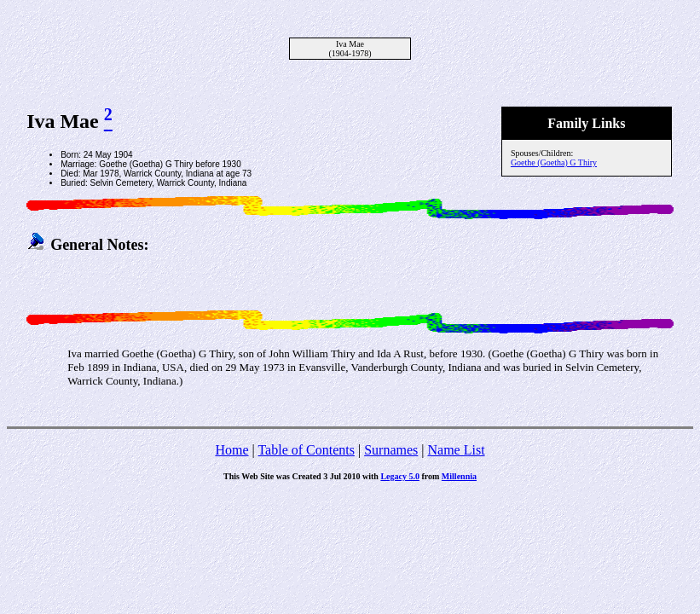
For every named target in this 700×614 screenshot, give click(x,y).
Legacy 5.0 (400, 476)
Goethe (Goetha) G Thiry (554, 162)
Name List (456, 450)
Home (231, 450)
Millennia (459, 476)
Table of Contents (306, 450)
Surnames (391, 450)
